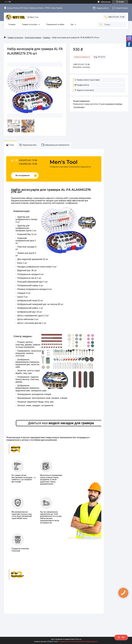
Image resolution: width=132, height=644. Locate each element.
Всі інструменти (23, 175)
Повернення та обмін (55, 24)
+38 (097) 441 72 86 (28, 160)
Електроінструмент (33, 38)
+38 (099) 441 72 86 (28, 164)
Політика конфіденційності (88, 642)
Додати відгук (122, 8)
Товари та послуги (30, 24)
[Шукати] (101, 25)
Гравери (47, 38)
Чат (121, 637)
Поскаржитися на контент (68, 642)
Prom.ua (78, 639)
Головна (12, 24)
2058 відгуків (106, 2)
